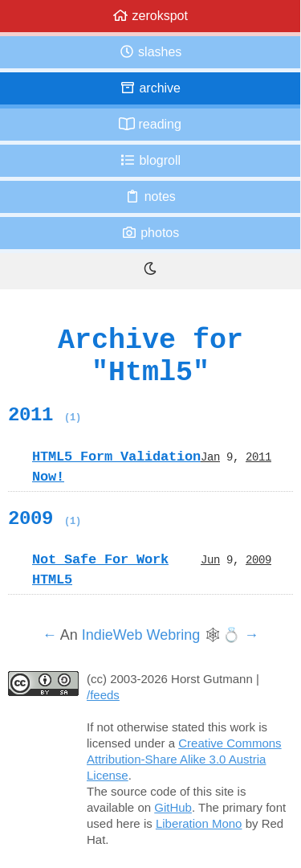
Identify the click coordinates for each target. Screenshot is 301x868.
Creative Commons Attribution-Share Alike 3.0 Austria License (184, 759)
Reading (150, 124)
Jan (210, 457)
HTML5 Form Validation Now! (116, 467)
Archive (150, 88)
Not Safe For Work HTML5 (100, 569)
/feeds (103, 695)
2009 (45, 518)
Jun (210, 559)
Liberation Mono (199, 823)
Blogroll (150, 160)
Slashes (150, 52)
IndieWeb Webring (141, 635)
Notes (150, 197)
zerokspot (150, 16)
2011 (45, 415)
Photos (150, 233)
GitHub (173, 807)
